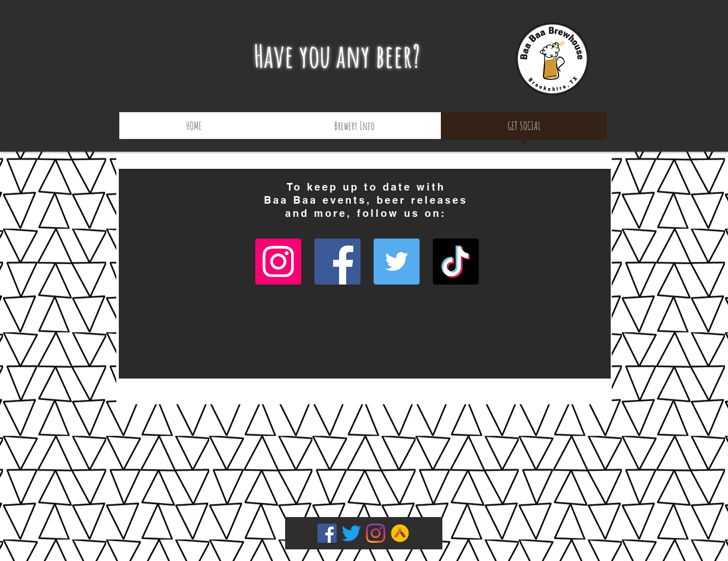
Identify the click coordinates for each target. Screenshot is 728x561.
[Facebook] (337, 262)
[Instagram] (278, 262)
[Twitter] (397, 262)
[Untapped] (400, 533)
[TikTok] (456, 262)
